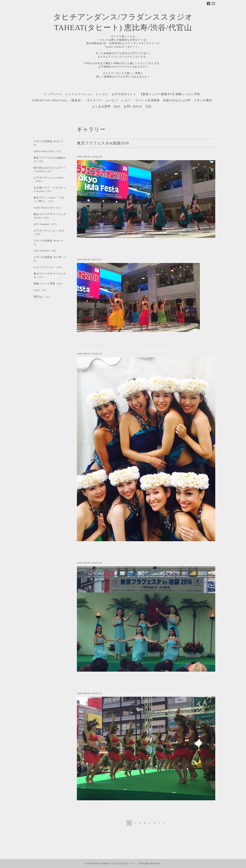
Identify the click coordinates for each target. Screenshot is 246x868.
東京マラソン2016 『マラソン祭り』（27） (49, 199)
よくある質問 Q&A (106, 106)
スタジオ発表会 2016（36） (48, 143)
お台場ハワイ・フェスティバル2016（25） (50, 189)
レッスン (102, 94)
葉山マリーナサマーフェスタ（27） (50, 275)
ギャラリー (95, 100)
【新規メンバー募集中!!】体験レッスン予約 (170, 94)
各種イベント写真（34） (49, 284)
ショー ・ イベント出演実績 (140, 100)
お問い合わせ (133, 106)
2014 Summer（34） (46, 251)
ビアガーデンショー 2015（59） (49, 232)
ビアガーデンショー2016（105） (49, 179)
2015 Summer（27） (46, 224)
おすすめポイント (124, 94)
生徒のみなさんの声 (177, 100)
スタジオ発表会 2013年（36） (50, 259)
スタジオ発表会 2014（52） (48, 242)
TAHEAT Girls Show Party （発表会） (58, 100)
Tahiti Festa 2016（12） (48, 151)
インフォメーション (79, 94)
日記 (149, 106)
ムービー (112, 100)
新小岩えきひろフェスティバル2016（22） (50, 169)
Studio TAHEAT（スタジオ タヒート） (115, 863)
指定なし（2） (42, 297)
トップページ (53, 94)
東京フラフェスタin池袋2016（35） (50, 159)
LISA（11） (41, 290)
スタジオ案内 (203, 100)
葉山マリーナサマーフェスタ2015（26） (50, 216)
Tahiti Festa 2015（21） (48, 208)
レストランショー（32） (49, 267)
